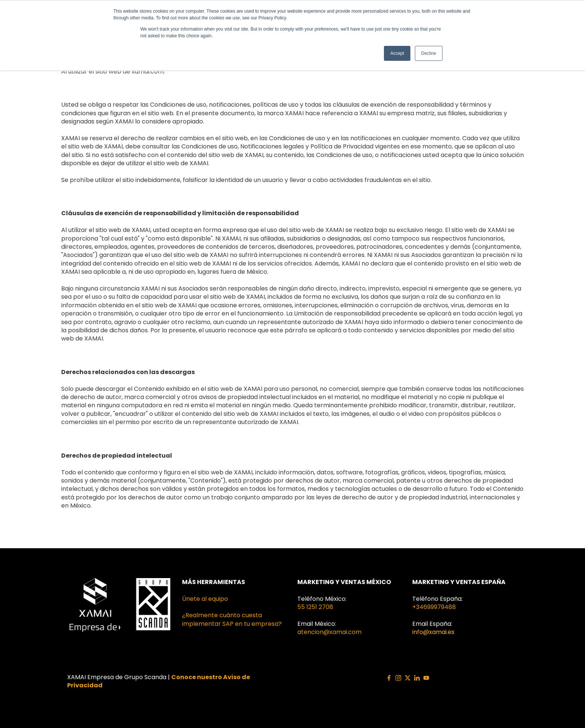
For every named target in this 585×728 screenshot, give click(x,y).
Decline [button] (429, 53)
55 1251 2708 (315, 607)
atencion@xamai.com (329, 632)
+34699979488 (434, 607)
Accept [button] (397, 53)
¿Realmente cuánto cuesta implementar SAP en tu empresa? (232, 619)
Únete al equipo (205, 599)
